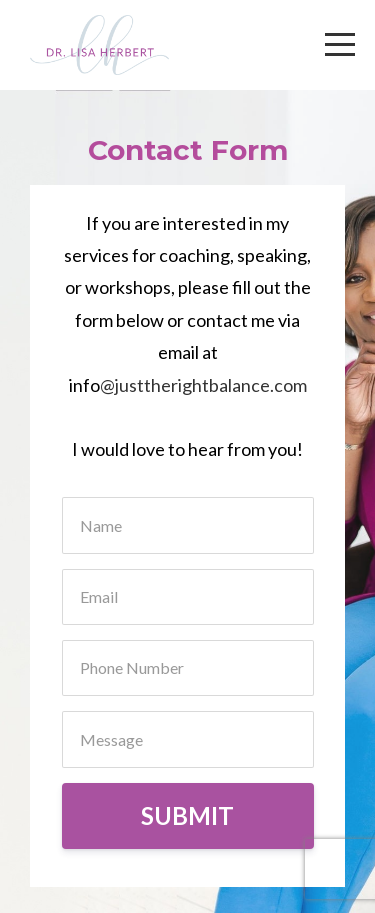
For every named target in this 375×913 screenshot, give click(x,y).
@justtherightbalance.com (203, 385)
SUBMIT (187, 815)
